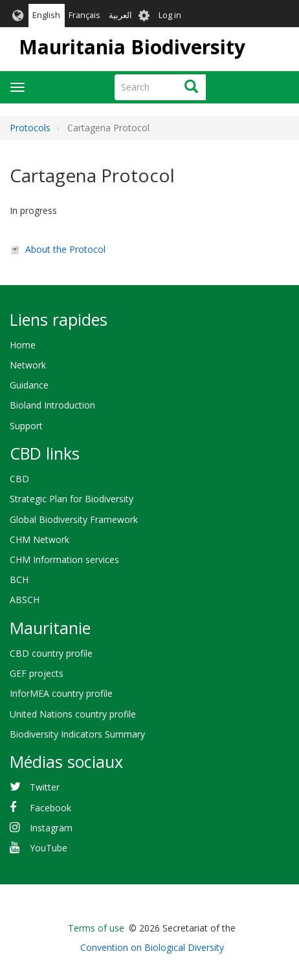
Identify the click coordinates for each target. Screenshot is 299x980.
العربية (120, 15)
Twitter (45, 787)
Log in (170, 15)
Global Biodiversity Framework (74, 519)
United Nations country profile (73, 714)
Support (26, 426)
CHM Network (39, 539)
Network (28, 365)
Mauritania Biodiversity (132, 47)
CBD (19, 479)
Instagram (51, 828)
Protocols (30, 128)
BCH (19, 580)
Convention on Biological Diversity (152, 947)
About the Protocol (65, 249)
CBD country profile (51, 653)
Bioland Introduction (52, 405)
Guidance (29, 385)
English (46, 15)
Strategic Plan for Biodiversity (72, 499)
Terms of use (96, 928)
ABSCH (25, 600)
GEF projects (37, 673)
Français (84, 15)
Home (23, 345)
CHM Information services (64, 559)
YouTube (49, 848)
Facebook (50, 808)
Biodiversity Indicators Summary (77, 734)
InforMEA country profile (61, 693)
